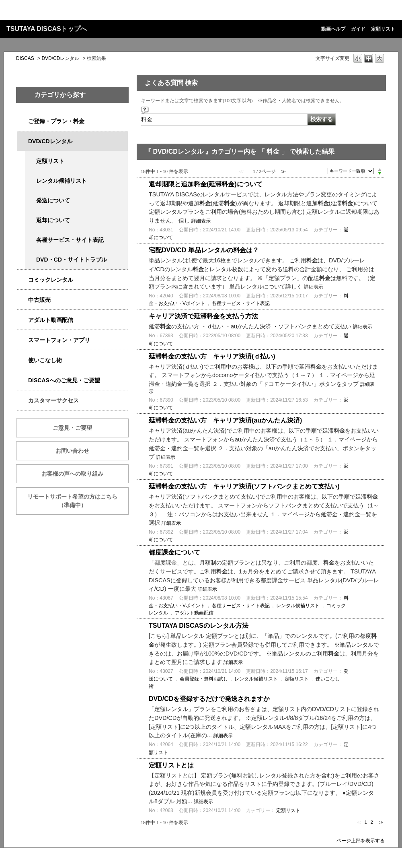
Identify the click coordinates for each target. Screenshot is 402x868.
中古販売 (39, 300)
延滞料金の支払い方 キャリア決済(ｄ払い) (212, 356)
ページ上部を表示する (361, 840)
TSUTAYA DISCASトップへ (47, 29)
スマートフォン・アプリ (59, 340)
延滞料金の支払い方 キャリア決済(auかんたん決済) (225, 420)
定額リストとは (171, 765)
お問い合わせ (72, 451)
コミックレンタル (51, 280)
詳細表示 (201, 221)
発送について (53, 200)
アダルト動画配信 (51, 320)
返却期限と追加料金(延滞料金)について (206, 184)
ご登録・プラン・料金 (56, 121)
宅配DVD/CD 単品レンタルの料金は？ (204, 250)
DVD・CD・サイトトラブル (72, 260)
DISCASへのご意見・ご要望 (64, 380)
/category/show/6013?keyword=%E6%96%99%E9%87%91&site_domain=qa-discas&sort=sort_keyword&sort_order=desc (23, 300)
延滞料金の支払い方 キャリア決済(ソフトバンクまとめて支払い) (244, 486)
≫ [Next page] (381, 822)
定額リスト (383, 29)
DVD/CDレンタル (60, 58)
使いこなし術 (45, 360)
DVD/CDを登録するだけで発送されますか (209, 699)
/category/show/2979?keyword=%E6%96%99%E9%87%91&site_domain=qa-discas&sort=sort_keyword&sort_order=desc (23, 121)
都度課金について (174, 552)
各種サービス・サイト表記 (70, 240)
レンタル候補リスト (62, 181)
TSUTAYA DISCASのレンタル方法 (199, 626)
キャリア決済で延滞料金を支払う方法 (203, 316)
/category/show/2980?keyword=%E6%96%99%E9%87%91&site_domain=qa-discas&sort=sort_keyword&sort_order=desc (23, 141)
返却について (53, 220)
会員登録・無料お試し (204, 679)
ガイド (358, 29)
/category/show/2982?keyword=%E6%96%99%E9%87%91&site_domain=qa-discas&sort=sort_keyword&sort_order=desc (23, 340)
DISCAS (25, 58)
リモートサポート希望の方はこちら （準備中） (78, 501)
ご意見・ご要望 (72, 428)
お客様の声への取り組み (72, 474)
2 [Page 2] (372, 822)
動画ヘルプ (333, 29)
